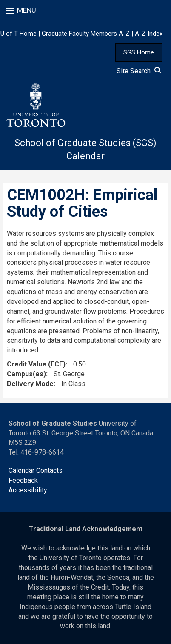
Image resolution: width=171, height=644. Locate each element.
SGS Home (139, 52)
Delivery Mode (30, 384)
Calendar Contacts (36, 471)
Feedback (23, 480)
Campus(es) (26, 374)
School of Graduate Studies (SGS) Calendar (85, 149)
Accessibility (28, 490)
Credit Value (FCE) (36, 364)
